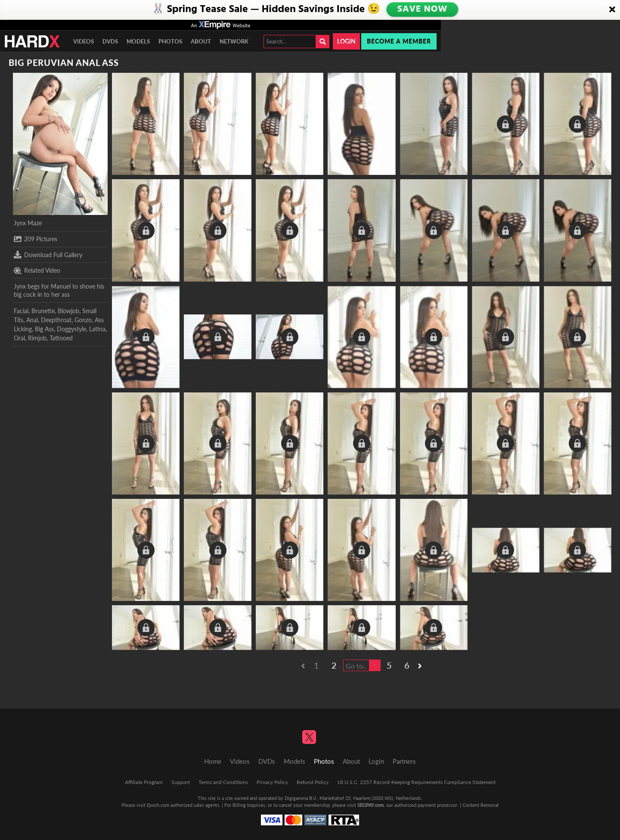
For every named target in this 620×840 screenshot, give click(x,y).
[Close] (612, 10)
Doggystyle (71, 329)
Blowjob (68, 311)
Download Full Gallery (48, 255)
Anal (32, 320)
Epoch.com (158, 805)
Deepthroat (56, 320)
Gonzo (83, 320)
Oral (19, 338)
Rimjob (37, 338)
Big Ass (44, 329)
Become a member (399, 41)
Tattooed (61, 338)
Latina (97, 329)
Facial (21, 311)
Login (346, 41)
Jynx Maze (28, 223)
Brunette (43, 311)
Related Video (37, 271)
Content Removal (480, 805)
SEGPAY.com (370, 805)
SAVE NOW (422, 9)
